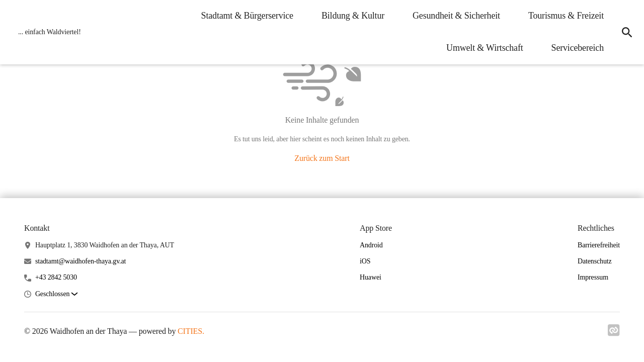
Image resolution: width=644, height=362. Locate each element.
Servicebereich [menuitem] (578, 48)
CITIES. (191, 331)
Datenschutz (595, 261)
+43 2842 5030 (56, 277)
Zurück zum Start (322, 158)
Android (371, 245)
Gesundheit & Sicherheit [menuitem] (456, 16)
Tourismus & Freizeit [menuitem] (566, 16)
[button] (56, 294)
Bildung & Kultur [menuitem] (353, 16)
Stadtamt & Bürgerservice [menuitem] (247, 16)
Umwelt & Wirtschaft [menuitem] (485, 48)
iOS (365, 261)
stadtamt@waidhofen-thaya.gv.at (80, 261)
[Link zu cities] (614, 333)
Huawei (371, 277)
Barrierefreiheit (599, 245)
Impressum (593, 277)
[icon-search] (627, 32)
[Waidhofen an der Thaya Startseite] (47, 32)
